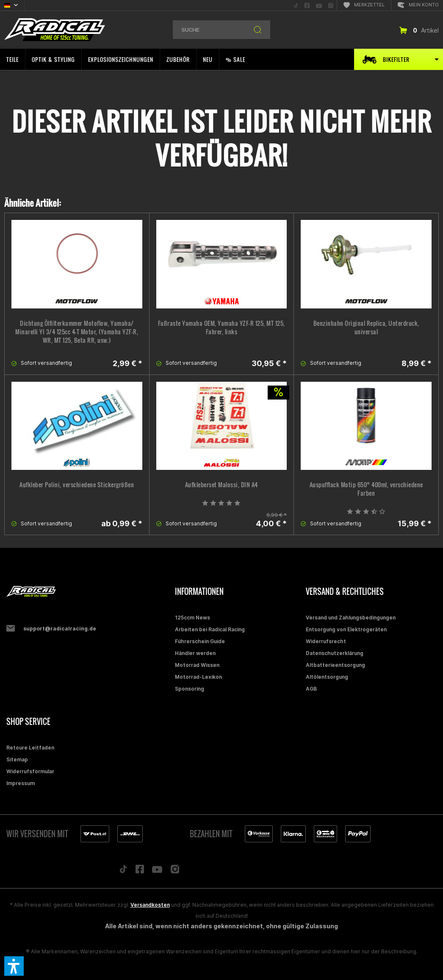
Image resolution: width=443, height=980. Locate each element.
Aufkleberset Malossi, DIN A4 (221, 485)
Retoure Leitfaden (30, 748)
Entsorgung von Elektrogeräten (346, 629)
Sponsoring (190, 689)
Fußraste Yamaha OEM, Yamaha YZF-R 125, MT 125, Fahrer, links (221, 328)
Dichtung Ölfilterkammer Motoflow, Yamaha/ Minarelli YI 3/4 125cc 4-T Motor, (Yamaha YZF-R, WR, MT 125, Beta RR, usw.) (77, 332)
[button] (14, 966)
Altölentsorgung (327, 677)
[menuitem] (296, 5)
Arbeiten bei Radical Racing (210, 629)
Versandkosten (150, 905)
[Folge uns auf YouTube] (157, 871)
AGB (311, 689)
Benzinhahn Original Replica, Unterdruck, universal (366, 328)
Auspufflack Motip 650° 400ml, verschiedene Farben (366, 489)
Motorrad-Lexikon (198, 677)
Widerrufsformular (30, 771)
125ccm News (192, 618)
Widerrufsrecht (326, 641)
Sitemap (17, 759)
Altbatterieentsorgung (335, 665)
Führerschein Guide (200, 641)
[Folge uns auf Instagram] (175, 871)
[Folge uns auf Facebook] (140, 871)
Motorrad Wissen (197, 665)
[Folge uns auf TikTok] (123, 871)
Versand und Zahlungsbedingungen (351, 618)
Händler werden (195, 653)
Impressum (21, 783)
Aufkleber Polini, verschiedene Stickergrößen (77, 485)
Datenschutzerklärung (335, 653)
